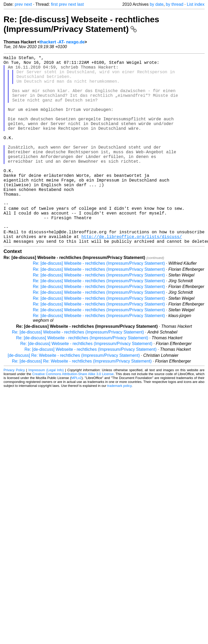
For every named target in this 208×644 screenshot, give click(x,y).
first (54, 4)
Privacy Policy (14, 412)
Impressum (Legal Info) (46, 412)
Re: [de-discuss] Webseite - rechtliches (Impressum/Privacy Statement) (81, 24)
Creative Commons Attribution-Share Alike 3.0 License (73, 416)
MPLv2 (76, 420)
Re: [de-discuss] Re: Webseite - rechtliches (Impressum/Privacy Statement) (82, 403)
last (80, 4)
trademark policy (119, 428)
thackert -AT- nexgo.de (62, 42)
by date (156, 4)
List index (196, 4)
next (28, 4)
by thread (175, 4)
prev (19, 4)
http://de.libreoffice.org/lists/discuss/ (132, 277)
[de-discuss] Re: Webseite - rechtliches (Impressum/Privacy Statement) (74, 397)
